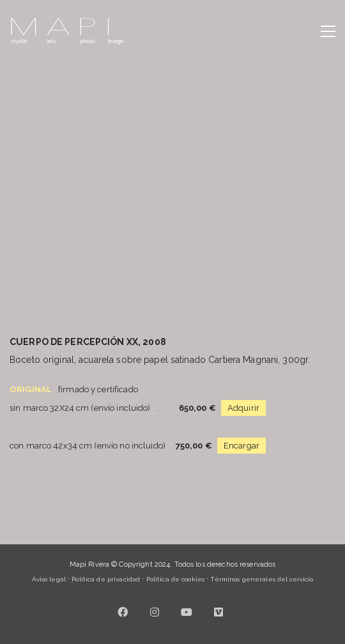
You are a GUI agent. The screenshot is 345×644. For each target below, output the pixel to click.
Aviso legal (49, 579)
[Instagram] (155, 612)
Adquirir (243, 408)
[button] (328, 31)
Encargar (241, 446)
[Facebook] (123, 612)
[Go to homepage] (67, 31)
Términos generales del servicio (262, 579)
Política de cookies (175, 579)
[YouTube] (187, 612)
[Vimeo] (219, 612)
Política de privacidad (106, 579)
